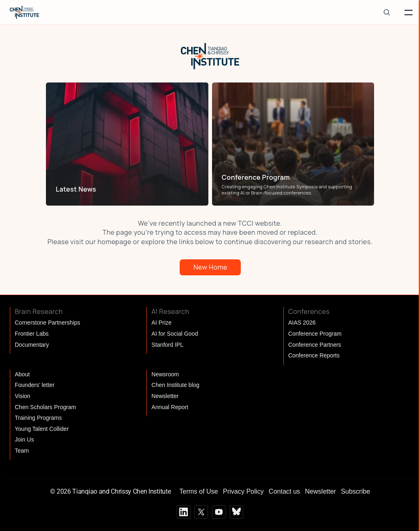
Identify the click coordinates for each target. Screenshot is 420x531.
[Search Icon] (387, 12)
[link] (125, 189)
